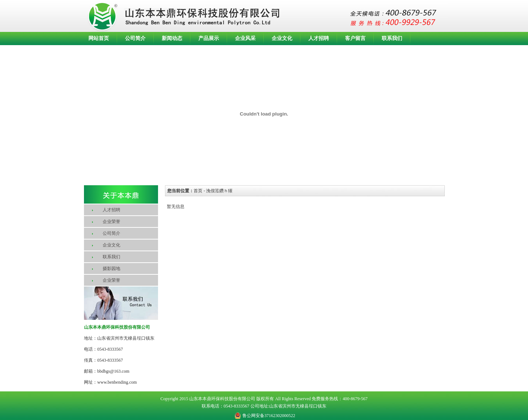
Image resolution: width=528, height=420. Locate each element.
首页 (198, 191)
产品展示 (209, 38)
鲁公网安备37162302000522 (269, 416)
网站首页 (99, 38)
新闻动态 (172, 38)
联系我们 (392, 38)
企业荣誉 (111, 222)
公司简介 (135, 38)
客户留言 (355, 38)
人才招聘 (319, 38)
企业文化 (282, 38)
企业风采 (245, 38)
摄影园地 (111, 269)
